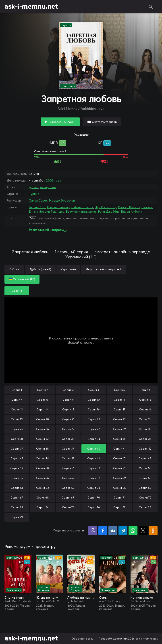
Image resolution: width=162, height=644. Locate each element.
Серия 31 (17, 439)
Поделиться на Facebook (103, 531)
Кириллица (68, 269)
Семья (104, 598)
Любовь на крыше (81, 598)
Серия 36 (145, 439)
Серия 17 (119, 409)
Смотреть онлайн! (62, 122)
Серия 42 (145, 449)
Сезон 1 (17, 291)
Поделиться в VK (113, 531)
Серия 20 (43, 419)
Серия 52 (94, 468)
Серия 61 (17, 488)
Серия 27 (68, 429)
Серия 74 (43, 507)
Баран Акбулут (132, 212)
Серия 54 (145, 468)
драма (34, 187)
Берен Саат (37, 207)
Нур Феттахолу (106, 207)
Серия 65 (119, 488)
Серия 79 (17, 517)
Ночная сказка (142, 598)
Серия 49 (17, 468)
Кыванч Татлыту (58, 207)
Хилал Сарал (38, 200)
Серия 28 (94, 429)
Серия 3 (68, 390)
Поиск (151, 7)
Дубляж (14, 269)
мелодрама (48, 187)
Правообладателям (112, 639)
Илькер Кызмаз (129, 207)
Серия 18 (145, 409)
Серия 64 (94, 488)
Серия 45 (68, 458)
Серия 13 (17, 409)
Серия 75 (68, 507)
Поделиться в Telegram (123, 531)
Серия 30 (145, 429)
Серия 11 (119, 400)
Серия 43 (17, 458)
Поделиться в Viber (93, 531)
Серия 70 (94, 498)
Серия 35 (119, 439)
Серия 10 (94, 400)
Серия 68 (42, 498)
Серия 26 (43, 429)
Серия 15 (68, 409)
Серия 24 (145, 419)
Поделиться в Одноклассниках (153, 531)
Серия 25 (17, 429)
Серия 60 (145, 478)
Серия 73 (17, 507)
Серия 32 (42, 439)
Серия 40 (94, 449)
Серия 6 (145, 390)
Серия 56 (43, 478)
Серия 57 (68, 478)
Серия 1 (17, 390)
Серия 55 (17, 478)
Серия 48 (145, 458)
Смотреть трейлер (104, 122)
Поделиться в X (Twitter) (143, 531)
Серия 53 (119, 468)
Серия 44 (42, 458)
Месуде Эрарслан (62, 200)
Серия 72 (145, 498)
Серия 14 (42, 409)
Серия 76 (94, 507)
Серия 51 (68, 468)
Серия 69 (68, 498)
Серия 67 (17, 498)
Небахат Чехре (82, 207)
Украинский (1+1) (22, 279)
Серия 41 (119, 449)
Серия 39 (68, 449)
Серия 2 (43, 390)
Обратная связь (83, 639)
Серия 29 (119, 429)
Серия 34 (94, 439)
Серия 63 (68, 488)
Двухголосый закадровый (104, 269)
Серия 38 (43, 449)
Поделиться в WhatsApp (133, 531)
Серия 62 (43, 488)
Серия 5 (119, 390)
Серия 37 (17, 449)
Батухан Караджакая (81, 212)
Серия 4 (94, 390)
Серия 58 (94, 478)
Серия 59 (119, 478)
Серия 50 (43, 468)
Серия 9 (68, 400)
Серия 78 (145, 507)
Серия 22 (94, 419)
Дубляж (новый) (40, 269)
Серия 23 (119, 419)
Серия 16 (94, 409)
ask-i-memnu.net (31, 7)
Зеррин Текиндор (52, 212)
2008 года (54, 180)
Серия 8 (42, 400)
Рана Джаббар (109, 212)
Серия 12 (145, 400)
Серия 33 (68, 439)
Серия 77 (119, 507)
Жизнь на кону (47, 598)
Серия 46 (94, 458)
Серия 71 (119, 498)
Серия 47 (119, 458)
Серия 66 (145, 488)
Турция (34, 194)
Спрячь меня (14, 598)
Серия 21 (68, 419)
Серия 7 (17, 400)
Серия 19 (17, 419)
